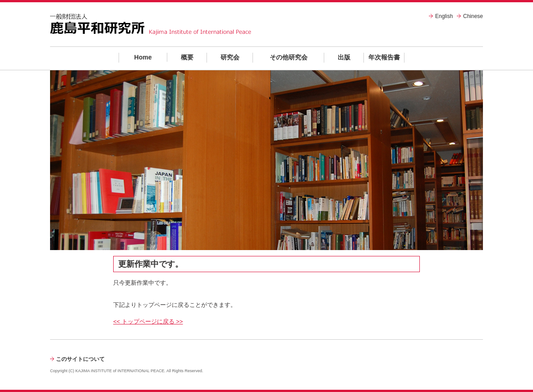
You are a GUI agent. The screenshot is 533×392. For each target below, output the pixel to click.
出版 (344, 57)
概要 (187, 57)
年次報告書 (384, 57)
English (444, 16)
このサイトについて (80, 359)
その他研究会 (289, 57)
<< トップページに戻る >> (148, 321)
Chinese (473, 16)
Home (143, 57)
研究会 (230, 57)
